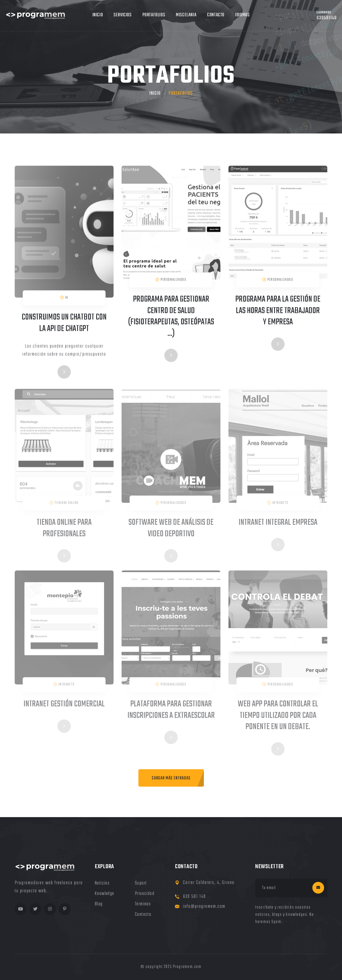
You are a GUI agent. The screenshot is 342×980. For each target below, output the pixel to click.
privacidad (145, 894)
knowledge (105, 894)
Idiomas (242, 15)
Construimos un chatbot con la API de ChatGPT (64, 324)
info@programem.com (204, 907)
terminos (143, 904)
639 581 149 (195, 897)
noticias (102, 883)
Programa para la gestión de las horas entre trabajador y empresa (278, 312)
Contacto (216, 15)
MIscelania (186, 15)
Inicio (98, 15)
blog (99, 904)
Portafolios (154, 15)
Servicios (123, 15)
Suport (141, 883)
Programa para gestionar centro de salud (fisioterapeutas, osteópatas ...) (171, 317)
